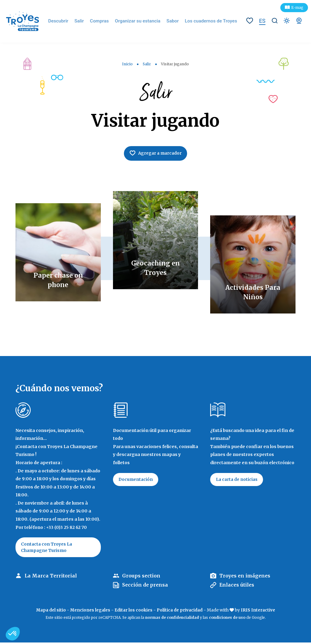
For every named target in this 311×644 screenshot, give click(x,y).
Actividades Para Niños (253, 292)
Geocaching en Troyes (155, 268)
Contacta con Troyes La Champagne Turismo (48, 548)
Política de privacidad (181, 611)
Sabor (173, 21)
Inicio (127, 64)
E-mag (297, 7)
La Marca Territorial (51, 577)
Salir (86, 21)
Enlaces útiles (238, 587)
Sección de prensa (145, 587)
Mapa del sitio (49, 611)
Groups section (141, 577)
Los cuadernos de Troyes (208, 21)
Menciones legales (89, 611)
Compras (105, 21)
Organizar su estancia (140, 21)
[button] (13, 634)
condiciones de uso (227, 619)
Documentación (137, 480)
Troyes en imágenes (246, 577)
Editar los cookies (133, 611)
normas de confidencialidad (172, 619)
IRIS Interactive (260, 611)
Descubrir (66, 21)
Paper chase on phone (58, 280)
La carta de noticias (238, 480)
